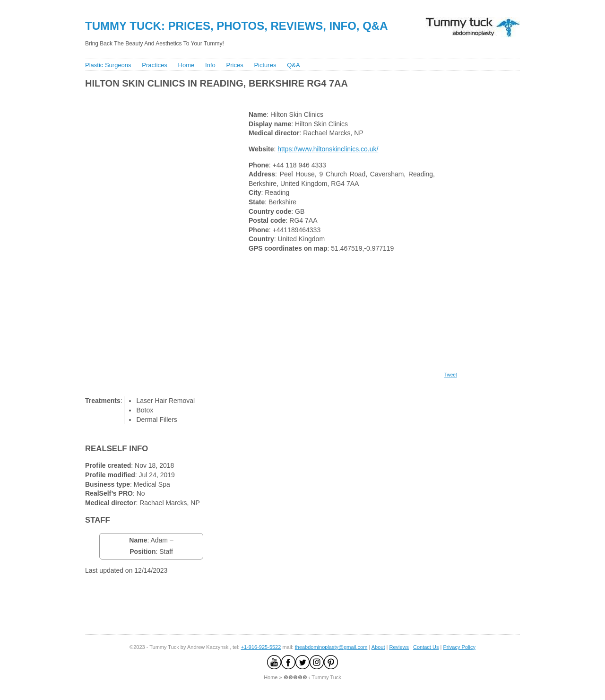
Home (186, 65)
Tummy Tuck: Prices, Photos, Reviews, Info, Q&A (237, 26)
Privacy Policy (459, 647)
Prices (235, 65)
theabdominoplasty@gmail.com (331, 647)
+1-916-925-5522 (261, 647)
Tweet (451, 375)
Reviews (399, 647)
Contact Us (426, 647)
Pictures (265, 65)
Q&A (293, 65)
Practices (154, 65)
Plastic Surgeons (108, 65)
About (378, 647)
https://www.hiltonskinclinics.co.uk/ (328, 149)
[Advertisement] (255, 97)
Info (210, 65)
